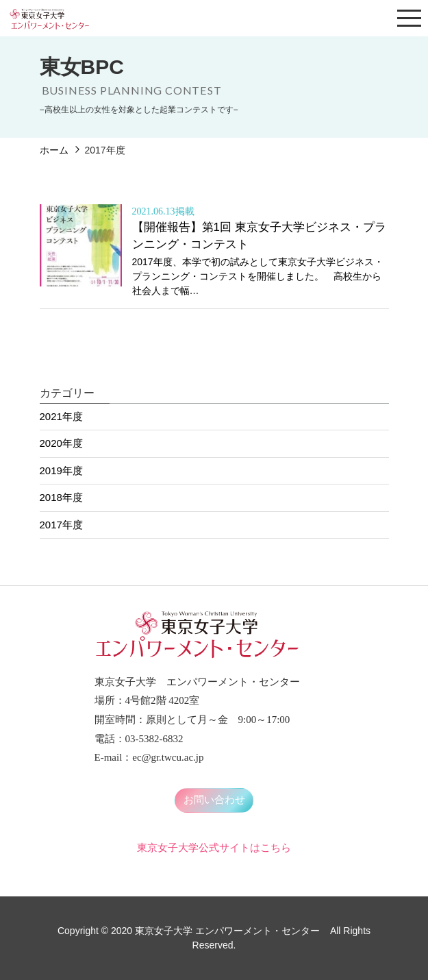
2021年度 (61, 416)
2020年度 (61, 443)
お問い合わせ (214, 799)
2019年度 (61, 470)
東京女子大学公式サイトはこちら (214, 847)
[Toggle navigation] (409, 18)
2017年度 (61, 525)
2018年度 (61, 497)
